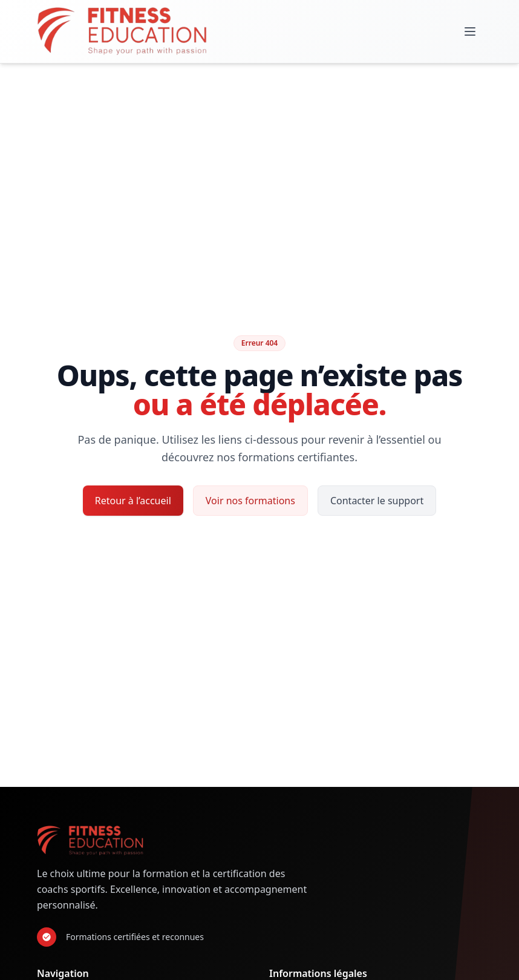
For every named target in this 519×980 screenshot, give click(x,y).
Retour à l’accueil (133, 501)
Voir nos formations (250, 501)
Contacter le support (377, 501)
